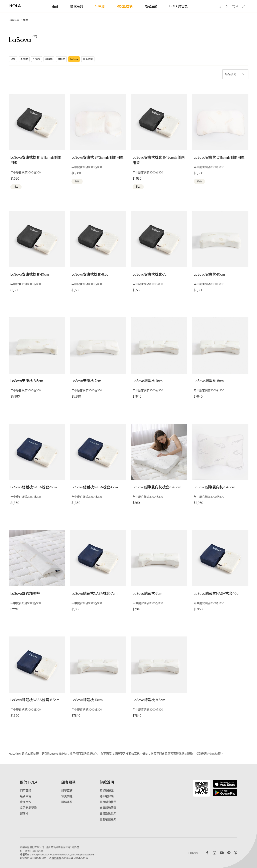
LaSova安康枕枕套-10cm (30, 274)
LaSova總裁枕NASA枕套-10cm (217, 594)
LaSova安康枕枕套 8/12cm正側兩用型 (159, 160)
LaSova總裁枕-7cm (147, 594)
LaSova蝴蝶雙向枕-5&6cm (214, 487)
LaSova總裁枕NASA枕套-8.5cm (35, 700)
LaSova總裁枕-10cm (87, 700)
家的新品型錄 (28, 808)
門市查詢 (26, 790)
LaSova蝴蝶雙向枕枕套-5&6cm (157, 487)
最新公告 (26, 796)
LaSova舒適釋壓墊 (25, 594)
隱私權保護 (107, 796)
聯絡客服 (67, 802)
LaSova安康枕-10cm (209, 274)
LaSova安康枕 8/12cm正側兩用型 (98, 157)
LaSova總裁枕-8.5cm (149, 700)
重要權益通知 (108, 819)
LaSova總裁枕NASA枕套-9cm (34, 487)
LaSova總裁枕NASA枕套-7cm (94, 594)
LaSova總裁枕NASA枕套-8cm (95, 487)
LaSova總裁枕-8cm (209, 381)
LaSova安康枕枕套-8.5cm (91, 274)
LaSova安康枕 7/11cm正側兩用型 (219, 157)
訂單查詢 (67, 790)
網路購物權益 (108, 802)
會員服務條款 (108, 808)
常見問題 (67, 796)
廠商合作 (26, 802)
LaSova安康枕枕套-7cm (151, 274)
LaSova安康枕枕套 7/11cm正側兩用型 (36, 160)
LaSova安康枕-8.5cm (27, 381)
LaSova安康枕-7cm (86, 381)
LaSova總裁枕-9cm (148, 381)
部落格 (24, 814)
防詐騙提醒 (107, 790)
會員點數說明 (108, 814)
